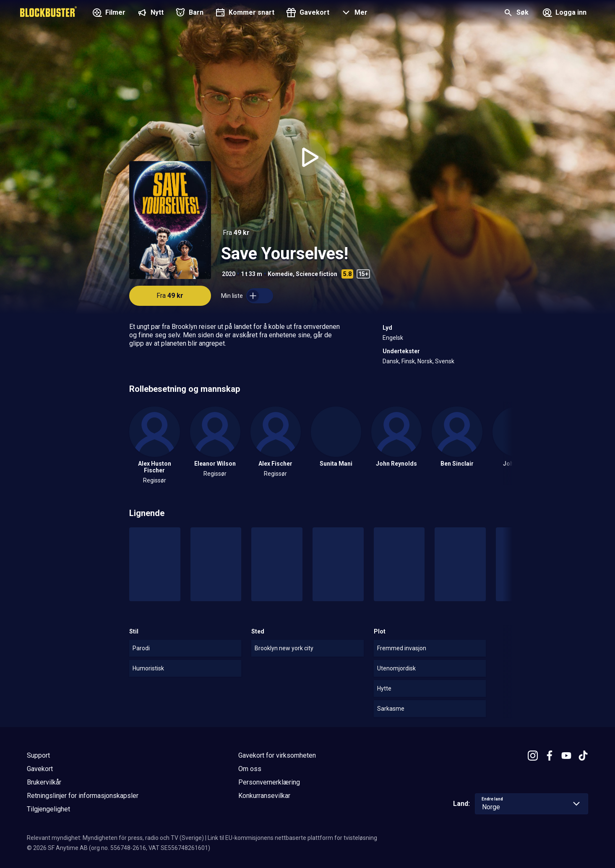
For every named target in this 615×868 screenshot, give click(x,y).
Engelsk (393, 338)
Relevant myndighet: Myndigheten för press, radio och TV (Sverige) (115, 838)
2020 (229, 274)
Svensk (445, 361)
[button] (353, 13)
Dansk (391, 361)
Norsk (425, 361)
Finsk (408, 361)
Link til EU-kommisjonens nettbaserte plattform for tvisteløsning (292, 838)
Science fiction (317, 274)
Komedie (280, 274)
